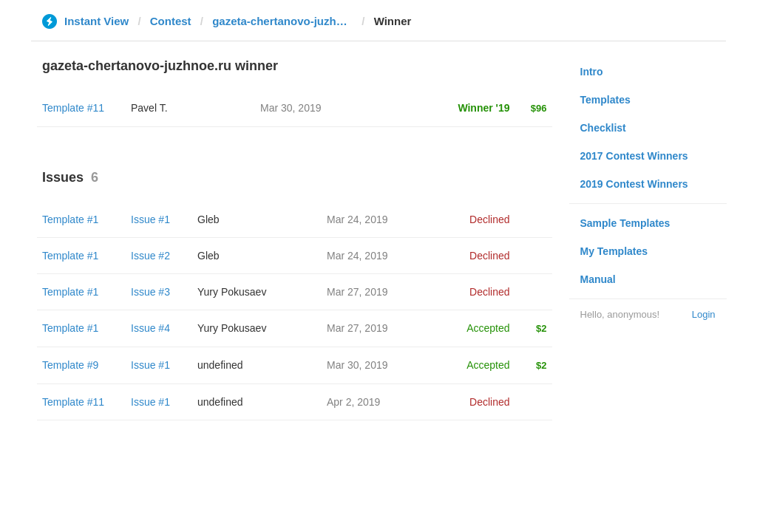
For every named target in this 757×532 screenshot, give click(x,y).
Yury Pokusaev (232, 292)
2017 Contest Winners (634, 156)
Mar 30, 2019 (357, 365)
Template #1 (70, 219)
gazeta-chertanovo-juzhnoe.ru (282, 21)
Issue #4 (150, 328)
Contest (171, 21)
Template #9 (70, 365)
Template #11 (73, 108)
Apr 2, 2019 (353, 402)
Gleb (208, 219)
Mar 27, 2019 (357, 292)
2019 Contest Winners (634, 184)
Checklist (603, 128)
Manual (598, 279)
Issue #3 (150, 292)
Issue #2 (150, 256)
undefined (220, 365)
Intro (592, 72)
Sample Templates (625, 223)
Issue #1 (150, 219)
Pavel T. (149, 108)
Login (704, 314)
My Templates (614, 251)
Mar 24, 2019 (357, 219)
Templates (605, 100)
